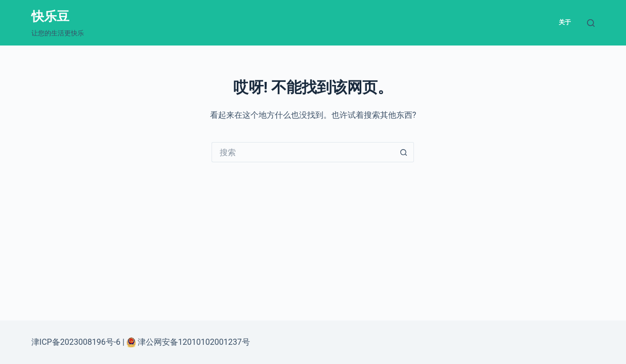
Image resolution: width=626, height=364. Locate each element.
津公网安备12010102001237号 (193, 342)
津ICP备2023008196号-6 (76, 342)
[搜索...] (303, 152)
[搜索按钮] (404, 152)
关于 (565, 22)
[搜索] (591, 23)
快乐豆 (50, 16)
